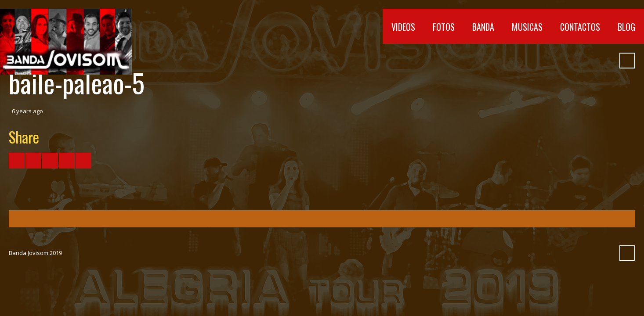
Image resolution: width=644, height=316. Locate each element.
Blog (626, 27)
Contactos (580, 27)
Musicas (527, 27)
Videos (403, 27)
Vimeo (558, 61)
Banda (483, 27)
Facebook (527, 61)
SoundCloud (574, 61)
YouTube (543, 61)
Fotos (444, 27)
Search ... (627, 61)
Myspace (590, 61)
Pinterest (606, 61)
